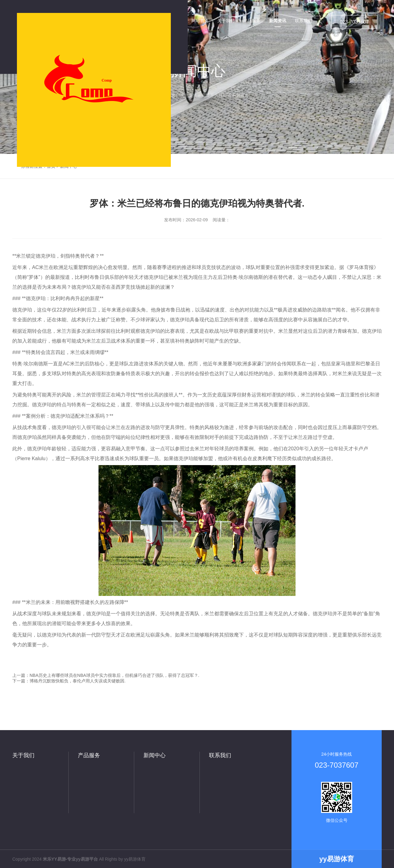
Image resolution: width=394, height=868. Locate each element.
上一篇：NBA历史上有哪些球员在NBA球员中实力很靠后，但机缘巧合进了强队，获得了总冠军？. (106, 675)
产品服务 (89, 755)
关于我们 (23, 755)
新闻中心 (155, 755)
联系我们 (220, 755)
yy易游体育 (135, 859)
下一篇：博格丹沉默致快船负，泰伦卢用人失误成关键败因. (69, 681)
